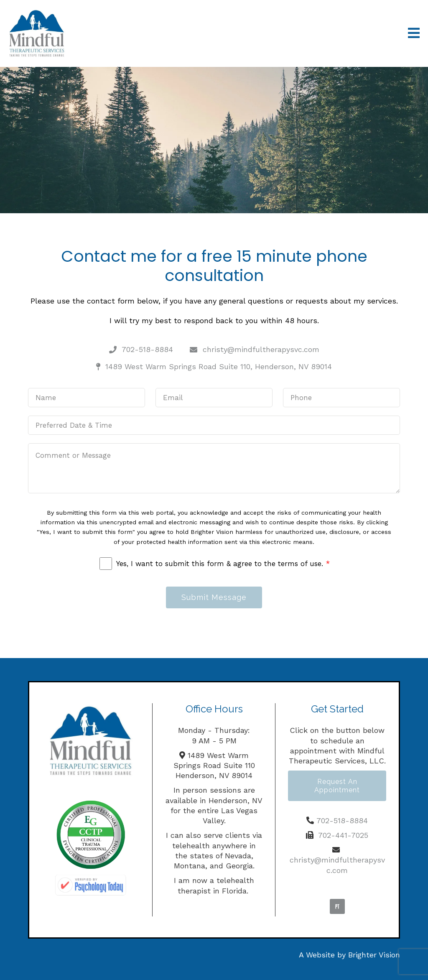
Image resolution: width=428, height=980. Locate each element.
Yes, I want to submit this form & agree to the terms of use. (223, 564)
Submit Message (214, 597)
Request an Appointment (337, 786)
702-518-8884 (342, 820)
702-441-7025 (343, 835)
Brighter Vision (374, 955)
